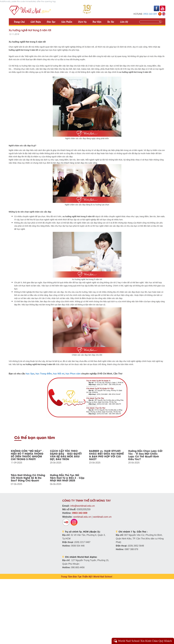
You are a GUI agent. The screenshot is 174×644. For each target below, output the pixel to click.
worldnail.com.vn (102, 517)
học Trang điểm (44, 374)
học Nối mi (59, 374)
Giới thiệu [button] (36, 21)
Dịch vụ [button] (82, 21)
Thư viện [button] (97, 21)
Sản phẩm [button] (67, 21)
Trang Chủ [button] (19, 21)
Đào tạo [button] (51, 21)
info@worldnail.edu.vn (83, 506)
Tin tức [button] (111, 21)
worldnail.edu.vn (82, 517)
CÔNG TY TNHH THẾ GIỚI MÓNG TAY (87, 501)
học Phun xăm (73, 374)
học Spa (30, 374)
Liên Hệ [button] (124, 21)
